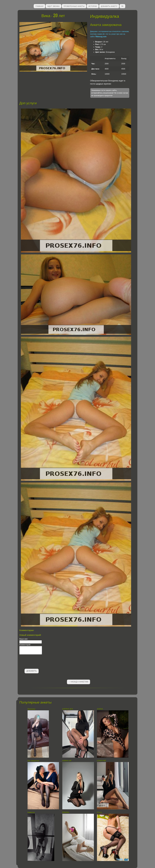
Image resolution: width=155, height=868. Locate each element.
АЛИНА (100, 709)
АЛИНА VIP (67, 761)
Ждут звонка (53, 6)
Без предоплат (33, 761)
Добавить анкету (109, 6)
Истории (93, 6)
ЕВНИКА (66, 812)
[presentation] (36, 662)
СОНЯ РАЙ (102, 761)
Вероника (31, 709)
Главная (39, 6)
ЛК (122, 6)
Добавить (32, 671)
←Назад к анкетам (78, 682)
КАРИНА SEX (68, 709)
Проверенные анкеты (74, 6)
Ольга (100, 812)
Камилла (31, 812)
